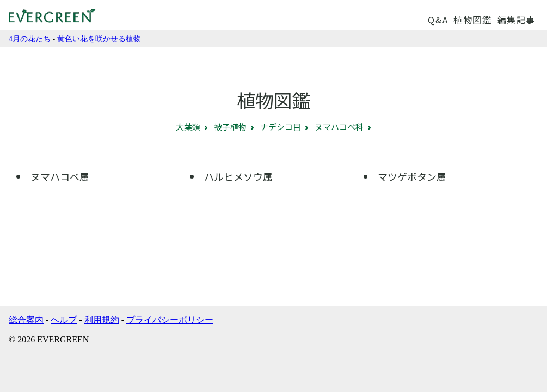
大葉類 (188, 127)
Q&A (438, 20)
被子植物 (230, 127)
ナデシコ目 (281, 127)
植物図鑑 (472, 20)
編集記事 (517, 20)
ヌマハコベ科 (339, 127)
